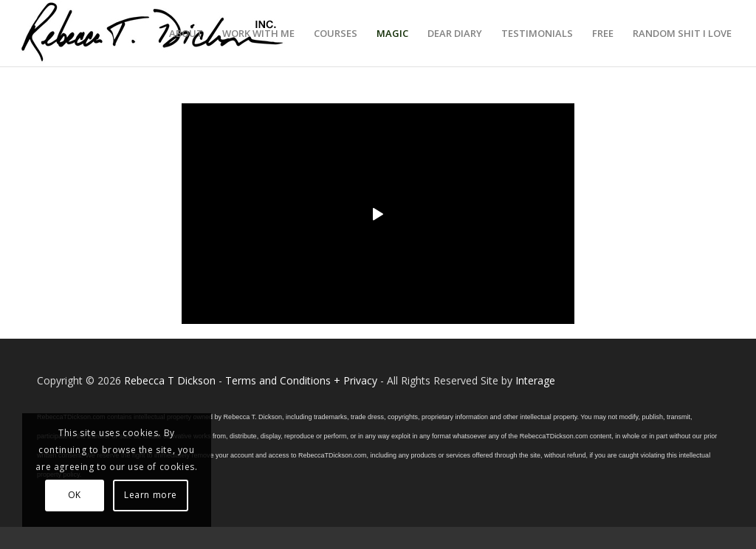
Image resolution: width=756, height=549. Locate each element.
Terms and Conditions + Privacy (301, 380)
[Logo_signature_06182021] (153, 33)
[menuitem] (186, 33)
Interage (535, 380)
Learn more (151, 495)
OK (75, 495)
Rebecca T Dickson (170, 380)
